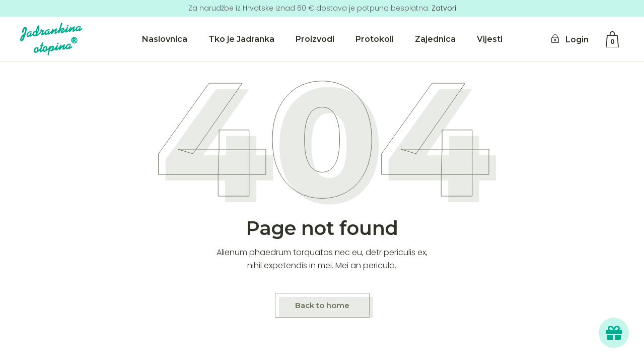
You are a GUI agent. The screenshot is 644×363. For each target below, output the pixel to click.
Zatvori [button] (444, 8)
